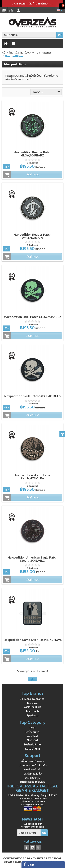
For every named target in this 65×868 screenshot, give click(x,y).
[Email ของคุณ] (29, 833)
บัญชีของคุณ (33, 778)
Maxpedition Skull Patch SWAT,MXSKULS (32, 396)
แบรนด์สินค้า (32, 749)
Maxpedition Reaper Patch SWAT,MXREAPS (32, 236)
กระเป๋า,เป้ (32, 736)
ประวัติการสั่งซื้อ (33, 774)
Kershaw (32, 703)
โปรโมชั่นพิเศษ (32, 744)
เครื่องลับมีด (32, 732)
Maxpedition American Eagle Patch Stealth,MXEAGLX (32, 559)
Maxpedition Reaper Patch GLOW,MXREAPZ (32, 154)
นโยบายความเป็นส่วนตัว (33, 765)
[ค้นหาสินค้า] (29, 35)
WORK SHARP (32, 707)
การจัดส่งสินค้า (33, 769)
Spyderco (32, 715)
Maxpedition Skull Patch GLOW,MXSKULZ (33, 317)
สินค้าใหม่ (47, 92)
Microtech (32, 711)
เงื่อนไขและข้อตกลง (33, 761)
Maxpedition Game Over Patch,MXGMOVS (33, 640)
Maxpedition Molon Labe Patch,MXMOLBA (33, 477)
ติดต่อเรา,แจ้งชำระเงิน (33, 782)
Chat (31, 865)
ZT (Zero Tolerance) (32, 699)
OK (60, 35)
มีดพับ (32, 728)
